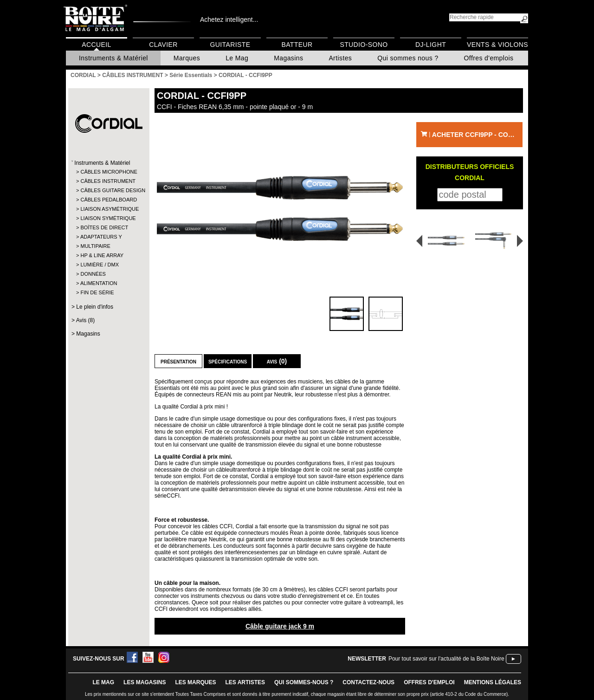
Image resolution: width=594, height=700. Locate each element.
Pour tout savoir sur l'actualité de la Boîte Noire (446, 659)
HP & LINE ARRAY (102, 255)
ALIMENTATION (99, 283)
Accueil (96, 45)
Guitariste (230, 45)
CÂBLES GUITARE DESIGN (108, 190)
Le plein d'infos (95, 307)
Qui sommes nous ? (408, 58)
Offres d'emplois (489, 58)
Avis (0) (277, 361)
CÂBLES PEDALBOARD (108, 200)
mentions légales (493, 682)
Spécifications (228, 361)
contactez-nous (368, 682)
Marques (187, 58)
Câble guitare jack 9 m (280, 626)
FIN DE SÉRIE (97, 292)
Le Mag (237, 58)
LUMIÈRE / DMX (100, 265)
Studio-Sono (364, 45)
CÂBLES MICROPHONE (108, 172)
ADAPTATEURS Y (101, 237)
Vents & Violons (497, 45)
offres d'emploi (429, 682)
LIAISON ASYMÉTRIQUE (108, 209)
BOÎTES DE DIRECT (104, 227)
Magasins (288, 58)
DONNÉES (93, 274)
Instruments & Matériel (113, 58)
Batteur (297, 45)
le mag (103, 682)
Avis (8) (85, 320)
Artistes (340, 58)
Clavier (163, 45)
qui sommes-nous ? (304, 682)
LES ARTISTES (245, 682)
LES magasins (145, 682)
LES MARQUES (195, 682)
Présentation (178, 361)
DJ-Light (431, 45)
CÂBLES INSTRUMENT (108, 181)
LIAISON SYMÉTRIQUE (108, 218)
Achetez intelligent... (229, 19)
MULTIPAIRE (95, 246)
